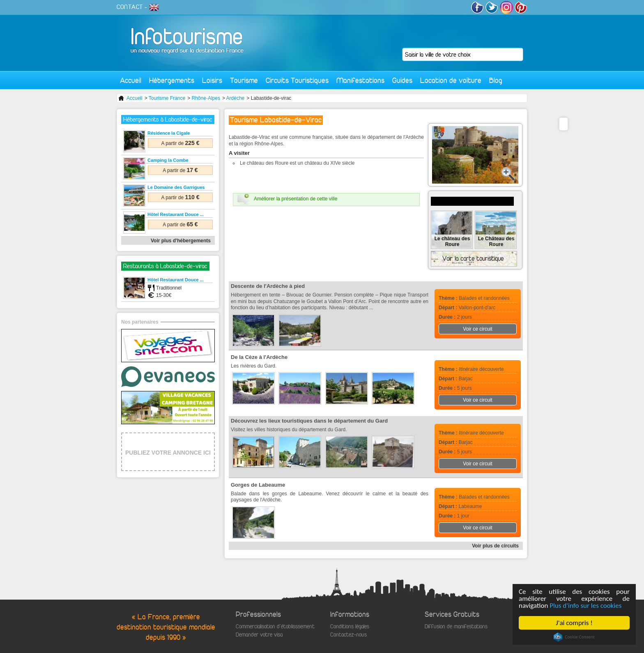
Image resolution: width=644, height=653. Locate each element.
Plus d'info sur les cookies (586, 606)
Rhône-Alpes (206, 98)
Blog (496, 80)
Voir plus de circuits (495, 546)
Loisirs (212, 80)
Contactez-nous (348, 635)
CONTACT (130, 7)
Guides (402, 80)
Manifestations (360, 80)
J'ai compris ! (574, 623)
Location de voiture (451, 80)
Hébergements (172, 80)
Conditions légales (350, 627)
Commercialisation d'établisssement (275, 627)
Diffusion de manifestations (456, 627)
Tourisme (244, 80)
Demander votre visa (259, 635)
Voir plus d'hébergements (181, 241)
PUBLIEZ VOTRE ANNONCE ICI (168, 453)
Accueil (131, 80)
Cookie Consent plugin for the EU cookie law (574, 637)
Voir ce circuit (477, 329)
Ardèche (236, 98)
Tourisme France (167, 98)
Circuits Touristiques (297, 80)
